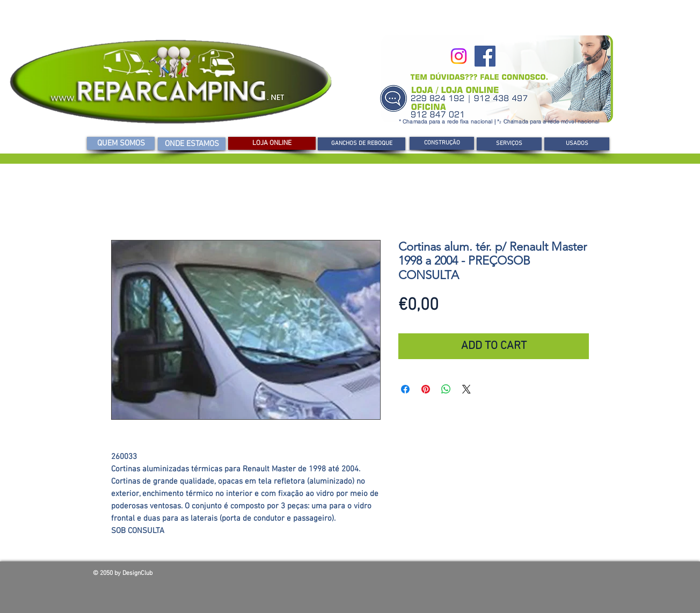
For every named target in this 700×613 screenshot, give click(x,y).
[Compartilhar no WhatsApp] (446, 389)
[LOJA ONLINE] (272, 143)
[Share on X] (466, 389)
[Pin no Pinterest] (426, 389)
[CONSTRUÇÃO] (442, 143)
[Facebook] (485, 56)
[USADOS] (577, 144)
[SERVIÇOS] (509, 144)
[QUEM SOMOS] (121, 143)
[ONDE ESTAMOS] (192, 144)
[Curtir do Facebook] (530, 576)
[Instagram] (459, 56)
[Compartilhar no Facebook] (405, 389)
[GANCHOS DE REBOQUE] (362, 144)
